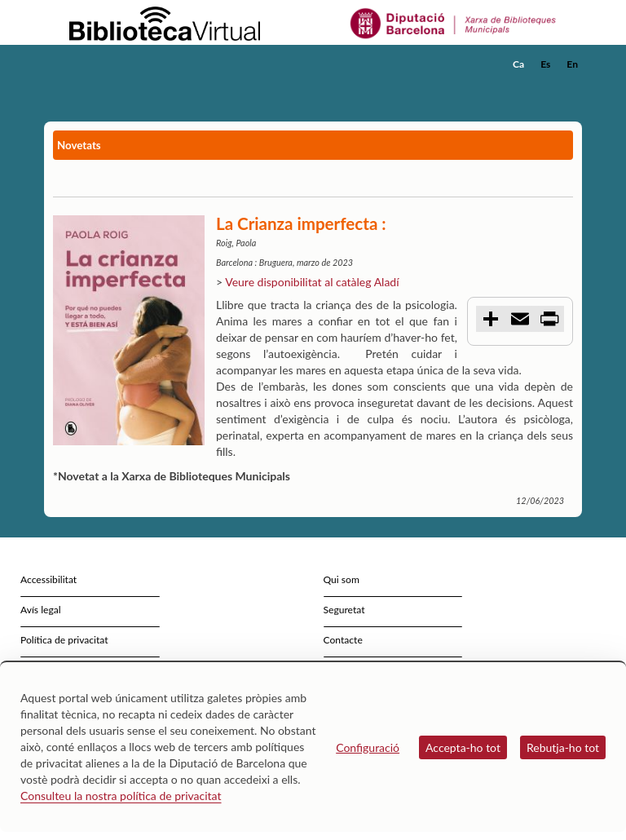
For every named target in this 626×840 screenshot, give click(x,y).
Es (545, 64)
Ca (518, 64)
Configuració (368, 747)
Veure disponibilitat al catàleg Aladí (312, 282)
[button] (573, 86)
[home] (109, 64)
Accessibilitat (48, 579)
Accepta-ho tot (463, 747)
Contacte (343, 640)
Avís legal (41, 610)
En (572, 64)
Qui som (342, 579)
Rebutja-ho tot (563, 747)
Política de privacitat (64, 640)
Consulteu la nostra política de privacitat (121, 796)
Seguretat (344, 610)
